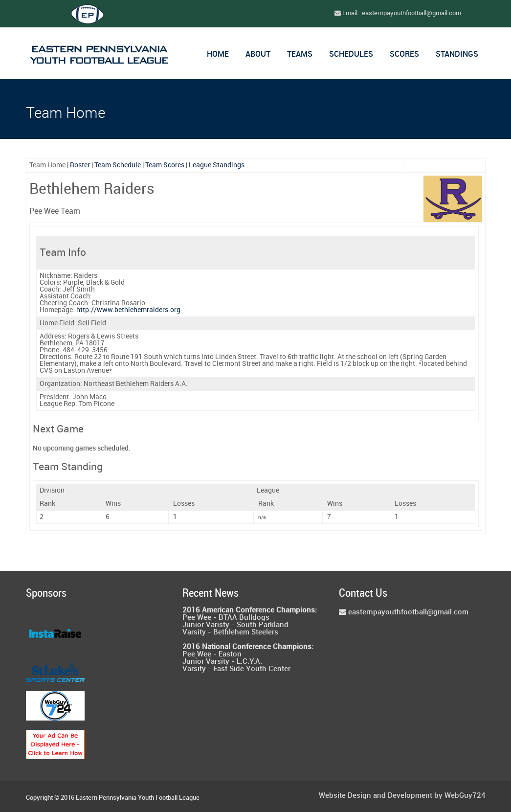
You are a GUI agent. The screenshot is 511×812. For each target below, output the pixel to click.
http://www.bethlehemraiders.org (128, 310)
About (258, 55)
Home (218, 55)
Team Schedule (118, 165)
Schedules (351, 55)
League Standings (217, 165)
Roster (80, 165)
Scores (404, 55)
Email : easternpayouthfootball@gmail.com (398, 13)
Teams (300, 55)
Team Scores (165, 165)
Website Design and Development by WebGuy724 (402, 796)
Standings (457, 55)
